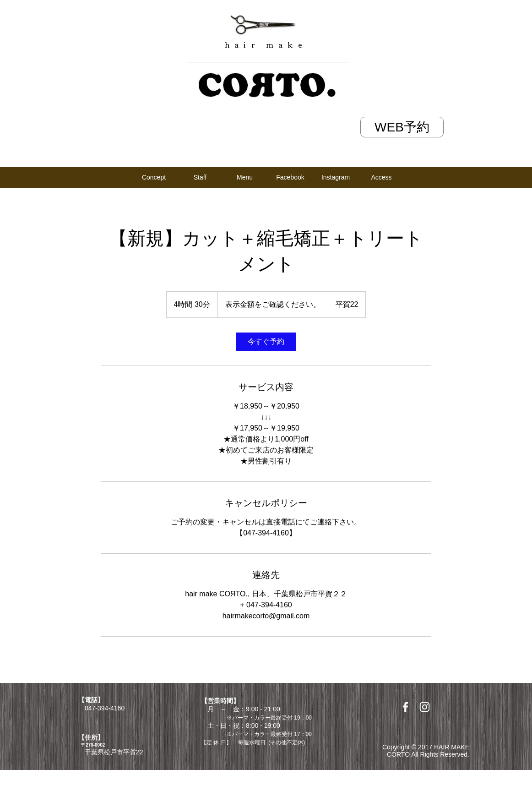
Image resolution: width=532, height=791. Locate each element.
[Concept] (154, 177)
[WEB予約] (402, 127)
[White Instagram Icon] (425, 707)
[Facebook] (290, 177)
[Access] (381, 177)
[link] (266, 342)
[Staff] (200, 177)
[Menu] (245, 177)
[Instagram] (336, 177)
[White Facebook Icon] (405, 707)
